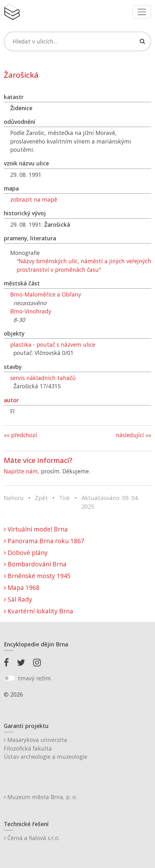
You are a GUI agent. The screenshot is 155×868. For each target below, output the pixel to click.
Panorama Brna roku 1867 (44, 541)
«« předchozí (20, 435)
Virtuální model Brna (36, 529)
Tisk (65, 498)
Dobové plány (26, 553)
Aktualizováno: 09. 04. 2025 (110, 502)
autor (11, 400)
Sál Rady (18, 599)
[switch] (9, 678)
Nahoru (14, 498)
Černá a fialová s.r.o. (32, 838)
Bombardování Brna (35, 564)
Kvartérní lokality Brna (39, 611)
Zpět (41, 498)
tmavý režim (34, 678)
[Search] (77, 41)
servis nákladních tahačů (43, 378)
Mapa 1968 (22, 588)
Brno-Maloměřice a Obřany (46, 294)
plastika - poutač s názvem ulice (53, 344)
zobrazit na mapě (34, 199)
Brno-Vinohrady (31, 311)
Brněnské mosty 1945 (37, 576)
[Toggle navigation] (142, 12)
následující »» (134, 435)
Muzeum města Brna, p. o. (40, 797)
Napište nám (21, 471)
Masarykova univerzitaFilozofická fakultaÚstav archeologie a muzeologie (46, 748)
